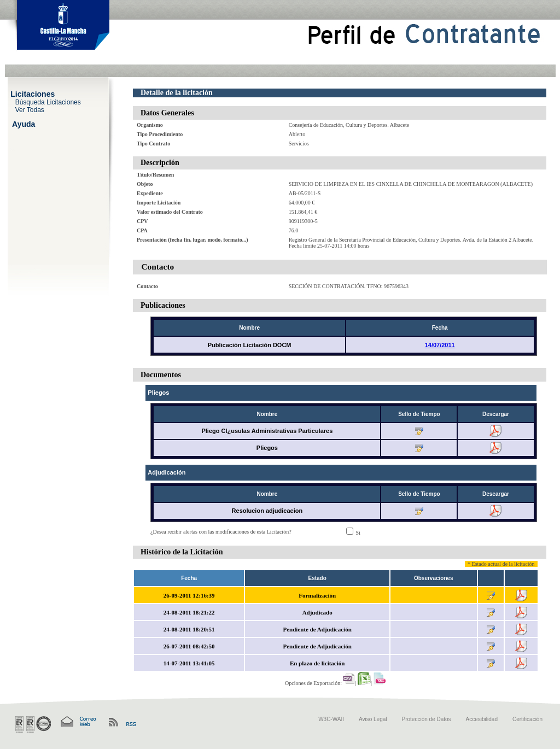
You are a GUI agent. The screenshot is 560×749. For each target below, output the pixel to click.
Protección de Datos (427, 719)
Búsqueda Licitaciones (48, 102)
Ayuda (24, 124)
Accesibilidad (482, 719)
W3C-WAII (331, 719)
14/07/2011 (440, 345)
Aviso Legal (373, 719)
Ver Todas (30, 109)
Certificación (527, 719)
